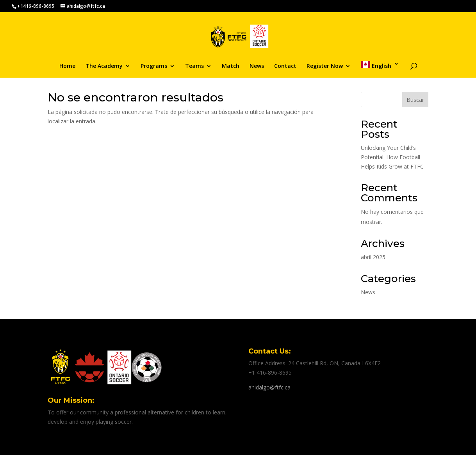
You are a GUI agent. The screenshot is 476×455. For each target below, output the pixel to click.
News (257, 66)
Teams (194, 66)
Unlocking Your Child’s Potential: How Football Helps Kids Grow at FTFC (392, 157)
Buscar (415, 100)
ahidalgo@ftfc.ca (269, 387)
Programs (154, 66)
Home (67, 66)
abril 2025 (373, 257)
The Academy (104, 66)
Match (231, 66)
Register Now (325, 66)
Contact (285, 66)
